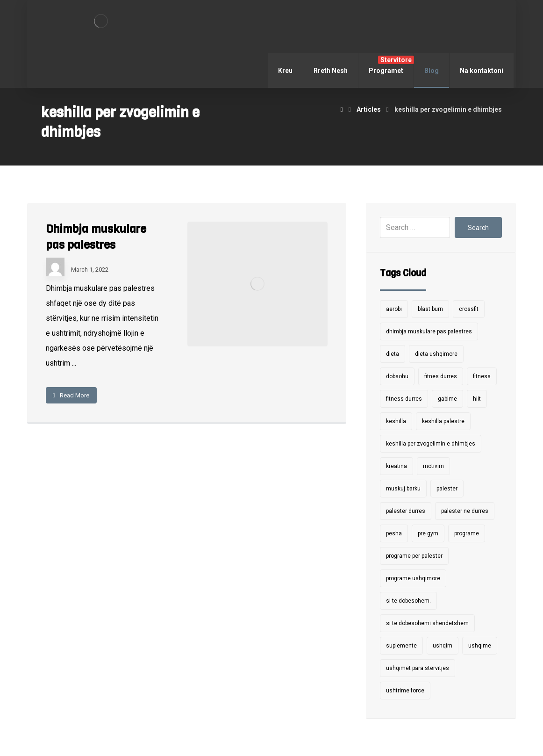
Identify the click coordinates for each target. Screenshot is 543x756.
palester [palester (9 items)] (447, 489)
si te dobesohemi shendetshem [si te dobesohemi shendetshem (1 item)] (427, 623)
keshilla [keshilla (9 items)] (396, 421)
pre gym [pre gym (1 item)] (428, 533)
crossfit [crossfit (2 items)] (469, 309)
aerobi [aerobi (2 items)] (394, 309)
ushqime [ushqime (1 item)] (480, 646)
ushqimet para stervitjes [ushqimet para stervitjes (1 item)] (418, 668)
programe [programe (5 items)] (467, 533)
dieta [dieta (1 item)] (393, 354)
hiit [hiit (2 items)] (477, 399)
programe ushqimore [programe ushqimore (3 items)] (413, 578)
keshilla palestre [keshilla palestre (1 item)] (443, 421)
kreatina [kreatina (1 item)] (397, 466)
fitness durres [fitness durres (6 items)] (404, 399)
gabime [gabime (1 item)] (447, 399)
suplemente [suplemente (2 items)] (401, 646)
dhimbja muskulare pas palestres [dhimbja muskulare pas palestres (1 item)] (429, 331)
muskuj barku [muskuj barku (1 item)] (403, 489)
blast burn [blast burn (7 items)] (430, 309)
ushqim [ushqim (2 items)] (443, 646)
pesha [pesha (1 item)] (394, 533)
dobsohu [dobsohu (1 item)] (397, 376)
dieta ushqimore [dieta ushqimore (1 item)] (436, 354)
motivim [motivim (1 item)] (433, 466)
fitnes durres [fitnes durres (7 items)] (441, 376)
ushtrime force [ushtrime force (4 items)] (405, 691)
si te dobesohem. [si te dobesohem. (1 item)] (408, 601)
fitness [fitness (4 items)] (482, 376)
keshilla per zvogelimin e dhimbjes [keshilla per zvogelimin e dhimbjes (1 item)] (431, 444)
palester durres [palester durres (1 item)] (406, 511)
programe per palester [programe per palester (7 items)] (414, 556)
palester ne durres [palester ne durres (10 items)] (465, 511)
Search (478, 228)
